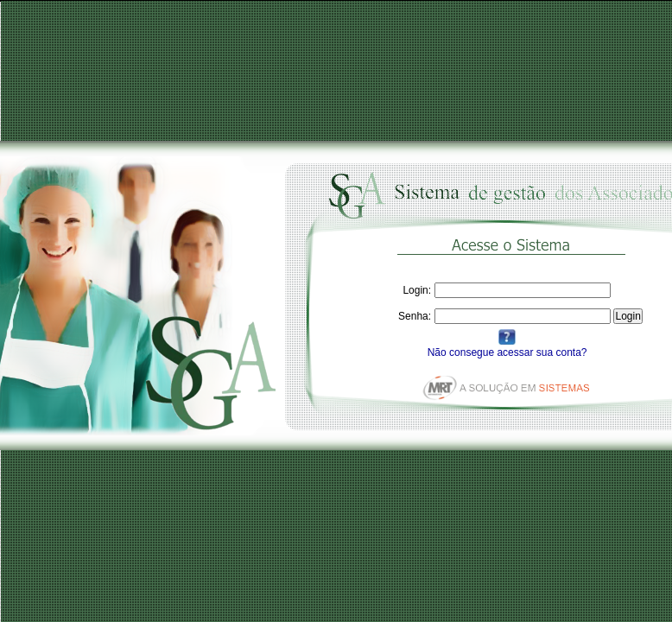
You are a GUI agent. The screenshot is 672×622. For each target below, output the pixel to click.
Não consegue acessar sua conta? (507, 352)
